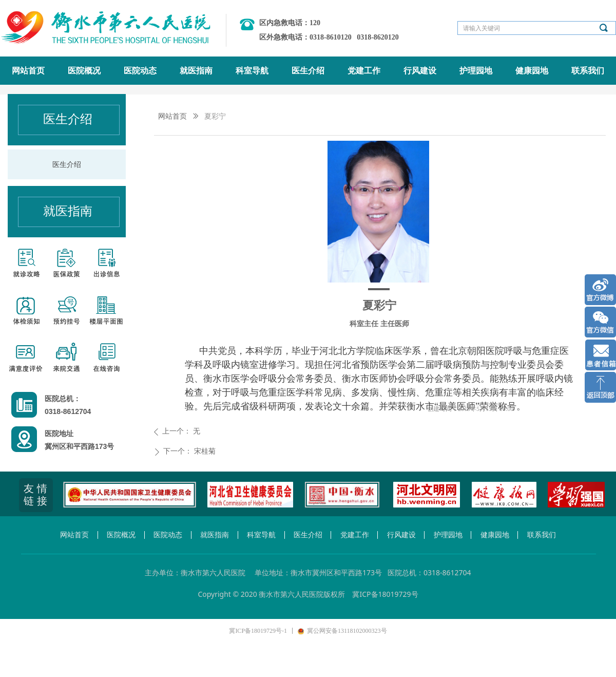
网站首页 (172, 116)
